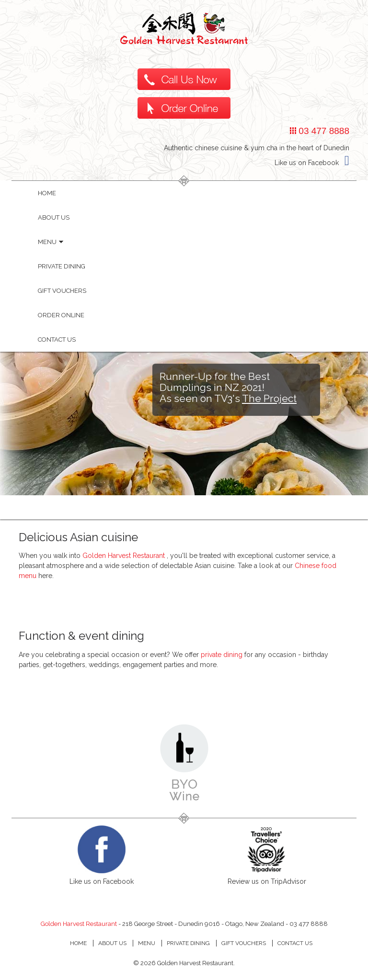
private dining (222, 655)
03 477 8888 (323, 131)
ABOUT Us (112, 943)
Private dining (62, 266)
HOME (47, 193)
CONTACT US (295, 943)
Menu (51, 242)
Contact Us (57, 340)
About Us (54, 217)
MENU (147, 943)
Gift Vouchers (62, 291)
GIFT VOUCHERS (244, 943)
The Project (269, 398)
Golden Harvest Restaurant (125, 556)
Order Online (61, 315)
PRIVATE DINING (188, 943)
